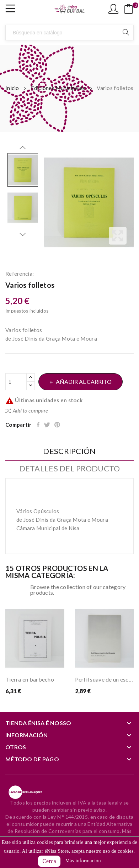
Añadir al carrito (83, 382)
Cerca (49, 861)
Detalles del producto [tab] (70, 469)
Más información (83, 861)
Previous (23, 148)
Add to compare (27, 410)
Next (23, 234)
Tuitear (47, 425)
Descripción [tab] (69, 451)
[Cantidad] (16, 382)
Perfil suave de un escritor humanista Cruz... (105, 679)
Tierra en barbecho (30, 679)
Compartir (39, 425)
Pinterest (58, 425)
